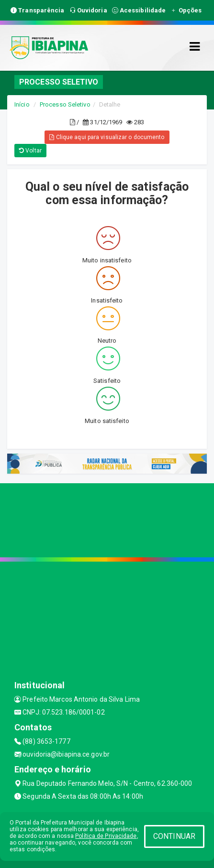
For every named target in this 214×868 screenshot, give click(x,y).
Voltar (30, 151)
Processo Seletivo (65, 104)
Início (22, 104)
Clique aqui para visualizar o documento (107, 137)
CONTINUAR (174, 836)
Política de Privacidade (106, 836)
